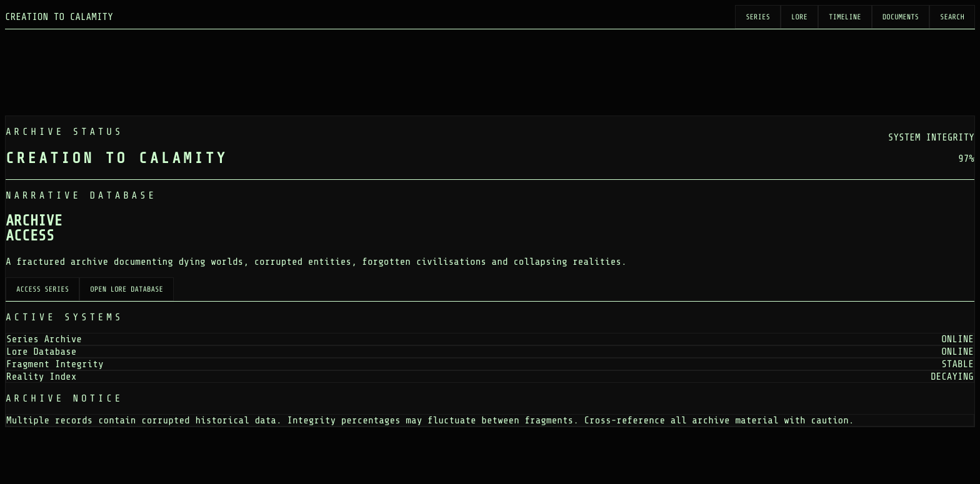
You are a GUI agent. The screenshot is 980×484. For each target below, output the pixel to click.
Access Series (42, 289)
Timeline (845, 17)
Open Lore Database (127, 289)
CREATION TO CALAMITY (59, 17)
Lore (799, 17)
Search (952, 17)
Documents (901, 17)
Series (758, 17)
